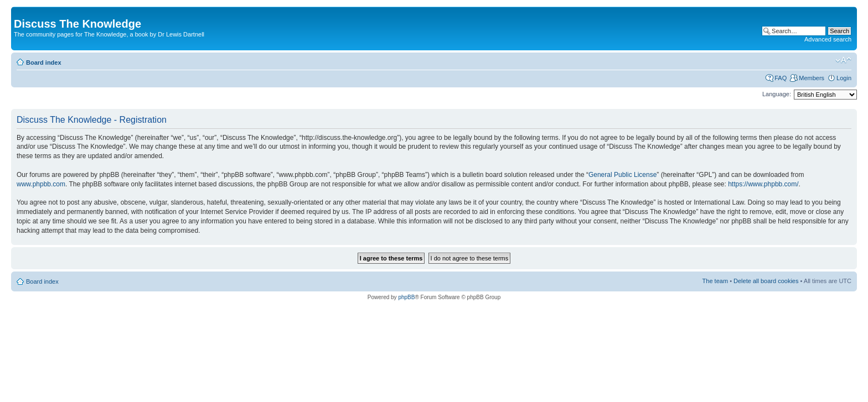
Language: (777, 94)
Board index (44, 62)
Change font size (843, 60)
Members (812, 78)
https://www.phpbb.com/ (763, 184)
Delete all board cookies (766, 281)
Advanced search (828, 39)
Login (844, 78)
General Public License (622, 175)
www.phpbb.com (41, 184)
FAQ (781, 78)
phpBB (406, 297)
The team (715, 281)
